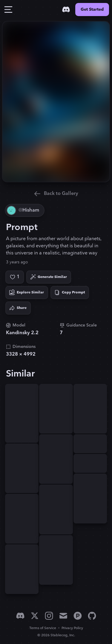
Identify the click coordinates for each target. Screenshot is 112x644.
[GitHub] (92, 616)
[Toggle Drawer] (8, 10)
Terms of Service (43, 628)
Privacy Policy (72, 628)
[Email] (63, 616)
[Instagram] (49, 616)
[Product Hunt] (78, 616)
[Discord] (66, 10)
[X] (35, 616)
